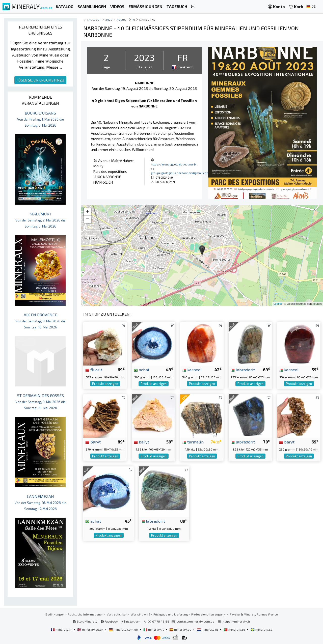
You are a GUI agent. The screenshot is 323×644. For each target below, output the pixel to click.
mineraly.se (262, 629)
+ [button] (88, 212)
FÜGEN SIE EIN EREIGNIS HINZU (40, 80)
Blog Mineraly (85, 621)
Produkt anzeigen (105, 384)
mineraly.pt (235, 629)
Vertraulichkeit (117, 614)
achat (142, 370)
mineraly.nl (208, 629)
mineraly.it (154, 629)
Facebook (110, 621)
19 (134, 20)
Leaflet (278, 304)
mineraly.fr (62, 629)
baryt (93, 442)
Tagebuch (94, 20)
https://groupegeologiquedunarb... (174, 164)
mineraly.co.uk (91, 629)
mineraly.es (181, 629)
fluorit (94, 370)
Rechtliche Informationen (86, 614)
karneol (192, 370)
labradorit (243, 370)
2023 (109, 20)
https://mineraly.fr (237, 621)
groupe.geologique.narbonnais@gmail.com (180, 173)
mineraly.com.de (124, 629)
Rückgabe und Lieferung (171, 614)
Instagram (131, 621)
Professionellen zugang (209, 614)
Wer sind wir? (140, 614)
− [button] (88, 219)
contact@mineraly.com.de (195, 621)
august (122, 20)
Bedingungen (55, 614)
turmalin (193, 442)
